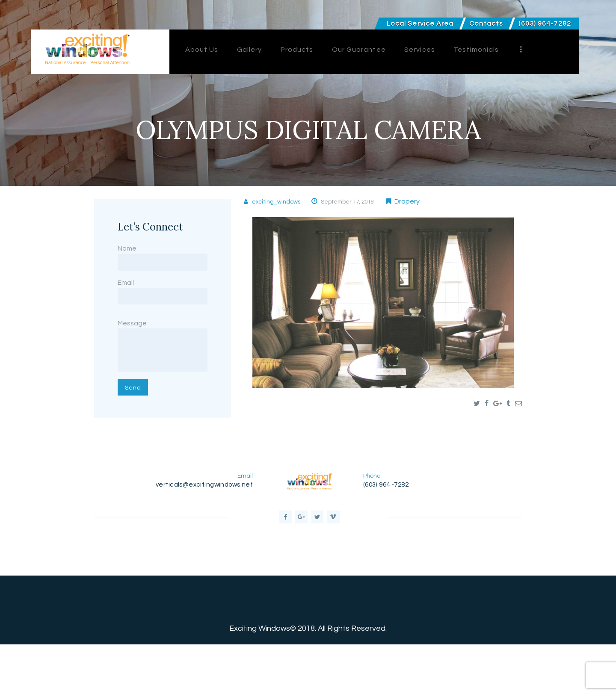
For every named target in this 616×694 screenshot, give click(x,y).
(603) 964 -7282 (390, 524)
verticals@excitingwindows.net (200, 524)
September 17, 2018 (364, 201)
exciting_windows (282, 201)
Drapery (430, 201)
